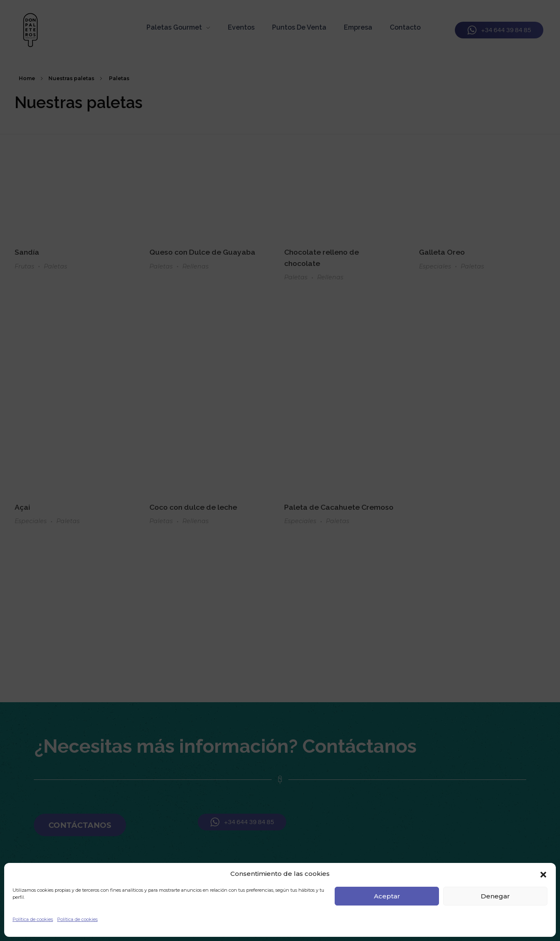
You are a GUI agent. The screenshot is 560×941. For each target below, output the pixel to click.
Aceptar (387, 896)
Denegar (495, 896)
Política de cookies (33, 919)
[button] (543, 874)
